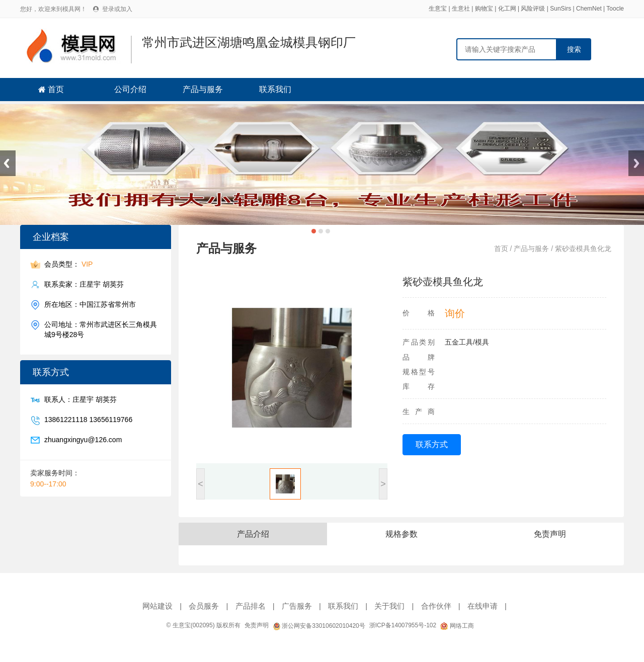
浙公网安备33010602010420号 (319, 626)
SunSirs (560, 9)
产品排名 (251, 606)
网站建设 (157, 606)
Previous (8, 163)
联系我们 (275, 89)
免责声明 (257, 625)
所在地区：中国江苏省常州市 (90, 305)
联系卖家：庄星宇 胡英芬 (84, 284)
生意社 (461, 9)
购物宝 (484, 9)
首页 (56, 89)
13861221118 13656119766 (88, 420)
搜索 (574, 49)
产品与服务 (203, 89)
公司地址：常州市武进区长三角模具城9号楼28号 (101, 329)
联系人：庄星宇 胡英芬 (80, 400)
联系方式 (432, 444)
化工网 (507, 9)
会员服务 (204, 606)
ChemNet (589, 9)
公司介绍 (130, 89)
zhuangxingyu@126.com (83, 440)
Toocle (615, 9)
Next (636, 163)
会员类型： (68, 264)
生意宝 (438, 9)
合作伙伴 (436, 606)
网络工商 (457, 626)
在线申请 (482, 606)
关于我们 (389, 606)
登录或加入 (117, 9)
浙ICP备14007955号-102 (403, 625)
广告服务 (297, 606)
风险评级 (533, 9)
